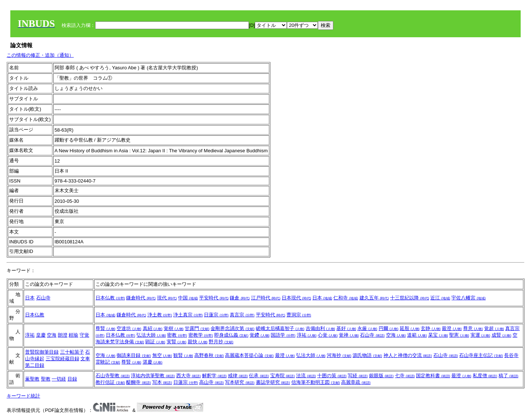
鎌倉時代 (141, 298)
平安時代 (214, 298)
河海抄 (339, 355)
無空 (162, 355)
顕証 (155, 342)
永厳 (367, 328)
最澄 (452, 328)
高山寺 (211, 382)
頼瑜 (73, 335)
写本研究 (240, 382)
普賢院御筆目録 (42, 352)
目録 (72, 379)
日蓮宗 (216, 315)
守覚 (84, 335)
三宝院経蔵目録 (63, 359)
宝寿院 (283, 376)
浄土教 (160, 315)
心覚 (328, 335)
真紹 (153, 328)
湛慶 (153, 362)
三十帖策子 (72, 352)
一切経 (59, 379)
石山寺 (43, 298)
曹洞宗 (299, 315)
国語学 (283, 335)
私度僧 (485, 376)
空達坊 (129, 328)
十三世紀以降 (410, 298)
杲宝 (438, 335)
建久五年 (374, 298)
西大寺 (189, 376)
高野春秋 (209, 355)
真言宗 (242, 315)
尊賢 (105, 328)
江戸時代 (266, 298)
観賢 (183, 355)
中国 (188, 298)
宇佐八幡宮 (468, 298)
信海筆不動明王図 (316, 382)
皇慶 (41, 335)
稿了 (509, 376)
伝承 (259, 376)
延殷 (410, 328)
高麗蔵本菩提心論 (249, 355)
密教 (177, 335)
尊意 (473, 328)
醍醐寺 (138, 382)
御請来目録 (134, 355)
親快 (198, 342)
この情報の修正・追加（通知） (40, 55)
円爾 (389, 328)
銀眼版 (381, 376)
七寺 (405, 376)
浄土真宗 (188, 315)
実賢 (177, 342)
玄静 (431, 328)
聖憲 (459, 335)
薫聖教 (32, 379)
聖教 (46, 379)
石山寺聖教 (113, 376)
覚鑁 (260, 335)
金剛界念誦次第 (232, 328)
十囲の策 (332, 376)
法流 (306, 376)
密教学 (201, 335)
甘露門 (197, 328)
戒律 (238, 376)
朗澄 (63, 335)
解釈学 (214, 376)
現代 (167, 298)
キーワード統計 (23, 396)
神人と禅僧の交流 (408, 355)
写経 (358, 376)
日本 (30, 298)
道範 (417, 335)
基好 (346, 328)
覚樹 (174, 328)
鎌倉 (240, 298)
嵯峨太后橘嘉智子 (280, 328)
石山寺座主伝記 (481, 355)
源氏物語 (367, 355)
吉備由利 (320, 328)
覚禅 (349, 335)
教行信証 (110, 382)
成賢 (502, 335)
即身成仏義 (231, 335)
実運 (480, 335)
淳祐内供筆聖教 (153, 376)
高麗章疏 (356, 382)
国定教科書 (433, 376)
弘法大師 (151, 335)
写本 (162, 382)
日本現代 (296, 298)
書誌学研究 (273, 382)
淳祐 (30, 335)
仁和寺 (346, 298)
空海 (52, 335)
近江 (440, 298)
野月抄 (221, 342)
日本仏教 (110, 298)
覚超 (494, 328)
